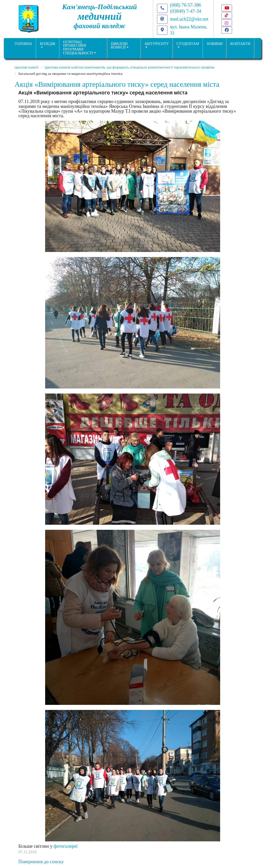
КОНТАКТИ (240, 44)
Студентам (188, 44)
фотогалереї (66, 846)
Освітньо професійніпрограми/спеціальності (78, 47)
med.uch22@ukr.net (189, 19)
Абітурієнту (157, 44)
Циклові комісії (119, 46)
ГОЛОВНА (23, 44)
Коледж (48, 44)
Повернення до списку (41, 862)
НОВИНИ (215, 44)
